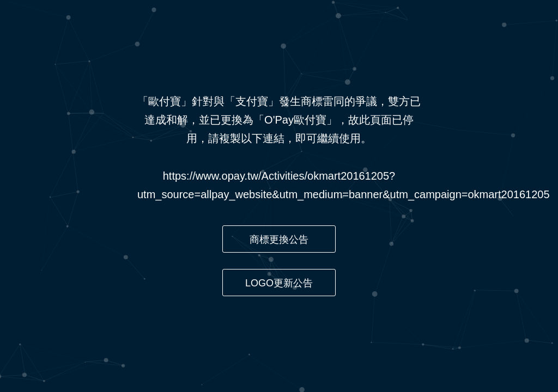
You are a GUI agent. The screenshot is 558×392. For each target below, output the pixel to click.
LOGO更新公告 (279, 283)
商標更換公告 (279, 240)
